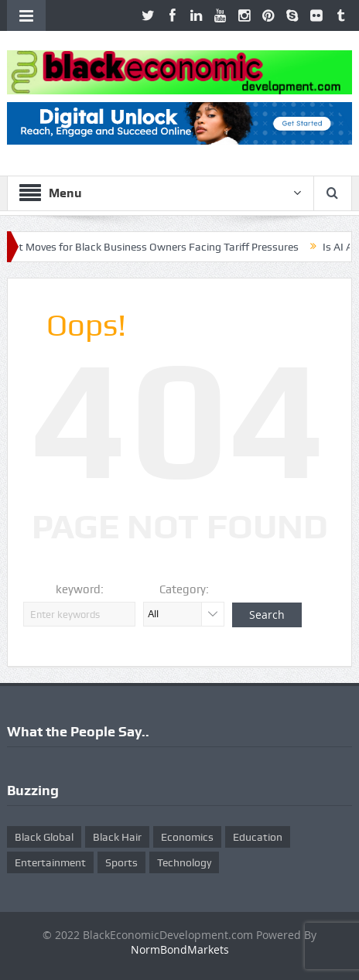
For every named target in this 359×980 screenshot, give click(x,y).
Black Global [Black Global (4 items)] (44, 837)
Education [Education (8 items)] (258, 837)
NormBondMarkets (180, 949)
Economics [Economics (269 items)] (187, 837)
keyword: (80, 589)
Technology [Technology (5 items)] (184, 862)
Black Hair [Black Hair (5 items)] (117, 837)
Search (267, 615)
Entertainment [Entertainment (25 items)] (50, 862)
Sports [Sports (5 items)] (121, 862)
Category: (184, 589)
